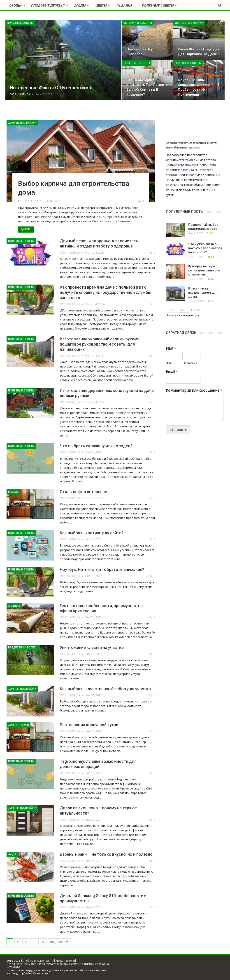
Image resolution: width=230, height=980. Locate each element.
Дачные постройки (189, 23)
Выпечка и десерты (138, 23)
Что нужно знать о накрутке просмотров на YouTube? (205, 248)
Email (172, 372)
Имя (171, 348)
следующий (60, 942)
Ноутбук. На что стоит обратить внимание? (102, 569)
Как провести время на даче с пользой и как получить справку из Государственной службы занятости (106, 292)
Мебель (13, 492)
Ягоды (80, 6)
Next (184, 310)
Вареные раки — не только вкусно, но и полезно (106, 854)
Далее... (26, 229)
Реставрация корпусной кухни (89, 725)
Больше (190, 6)
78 (42, 942)
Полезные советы (158, 6)
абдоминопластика (180, 170)
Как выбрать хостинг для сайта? (92, 533)
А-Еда (12, 854)
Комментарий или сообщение (194, 390)
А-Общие (14, 606)
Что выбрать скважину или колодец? (96, 446)
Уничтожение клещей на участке (92, 647)
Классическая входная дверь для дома (203, 292)
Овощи (15, 6)
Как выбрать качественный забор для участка (105, 689)
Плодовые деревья (48, 6)
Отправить (178, 430)
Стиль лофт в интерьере (83, 492)
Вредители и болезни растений (24, 648)
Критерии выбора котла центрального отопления (204, 270)
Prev (172, 310)
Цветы (101, 6)
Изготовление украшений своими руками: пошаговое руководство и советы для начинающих (100, 344)
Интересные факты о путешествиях (51, 88)
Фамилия (191, 363)
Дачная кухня (19, 725)
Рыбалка (124, 6)
